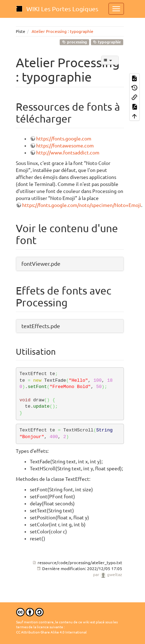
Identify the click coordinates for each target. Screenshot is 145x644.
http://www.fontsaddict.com (68, 153)
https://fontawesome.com (65, 146)
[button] (70, 264)
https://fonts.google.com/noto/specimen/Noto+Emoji (82, 205)
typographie (107, 42)
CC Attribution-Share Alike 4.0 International (51, 632)
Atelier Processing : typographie (62, 31)
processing (75, 42)
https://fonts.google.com (64, 139)
